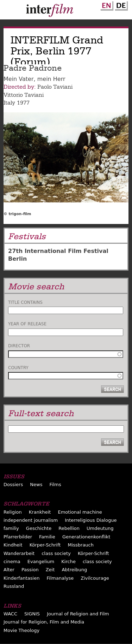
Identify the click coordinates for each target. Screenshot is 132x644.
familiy (11, 528)
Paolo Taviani (55, 87)
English (106, 5)
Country (18, 368)
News (36, 485)
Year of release (27, 324)
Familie (47, 537)
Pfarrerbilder (18, 537)
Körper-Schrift (45, 545)
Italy (9, 103)
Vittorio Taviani (24, 95)
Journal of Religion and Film (78, 614)
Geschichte (39, 528)
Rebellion (69, 528)
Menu (9, 11)
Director (19, 346)
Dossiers (13, 485)
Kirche (68, 562)
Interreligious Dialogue (91, 520)
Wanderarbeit (19, 553)
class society (56, 553)
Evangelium (41, 562)
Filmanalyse (60, 578)
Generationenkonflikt (86, 537)
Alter (9, 570)
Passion (30, 570)
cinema (12, 562)
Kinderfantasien (21, 578)
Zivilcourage (95, 578)
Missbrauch (81, 545)
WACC (10, 614)
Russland (14, 586)
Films (55, 485)
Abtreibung (74, 570)
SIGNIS (32, 614)
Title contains (25, 302)
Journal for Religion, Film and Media (44, 622)
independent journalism (31, 520)
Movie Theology (21, 630)
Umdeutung (100, 528)
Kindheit (13, 545)
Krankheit (40, 512)
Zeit (50, 570)
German (120, 5)
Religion (13, 512)
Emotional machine (80, 512)
